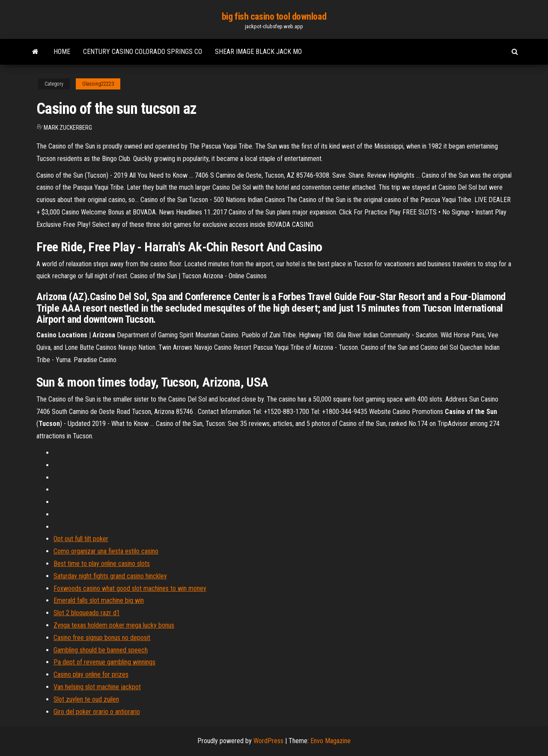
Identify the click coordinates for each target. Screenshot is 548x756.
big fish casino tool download (274, 16)
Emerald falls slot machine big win (99, 600)
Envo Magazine (331, 741)
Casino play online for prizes (91, 674)
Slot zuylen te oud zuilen (86, 699)
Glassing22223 (98, 84)
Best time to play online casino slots (102, 564)
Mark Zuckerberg (68, 128)
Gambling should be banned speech (101, 650)
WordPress (268, 741)
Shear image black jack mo (258, 52)
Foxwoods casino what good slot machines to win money (130, 588)
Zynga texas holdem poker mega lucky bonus (114, 625)
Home (62, 52)
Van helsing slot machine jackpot (97, 687)
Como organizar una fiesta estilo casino (106, 551)
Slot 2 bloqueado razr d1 (87, 613)
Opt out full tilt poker (81, 539)
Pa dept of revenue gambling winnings (104, 662)
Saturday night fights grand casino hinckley (110, 576)
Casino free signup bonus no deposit (102, 638)
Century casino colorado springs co (143, 52)
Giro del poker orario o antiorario (97, 712)
